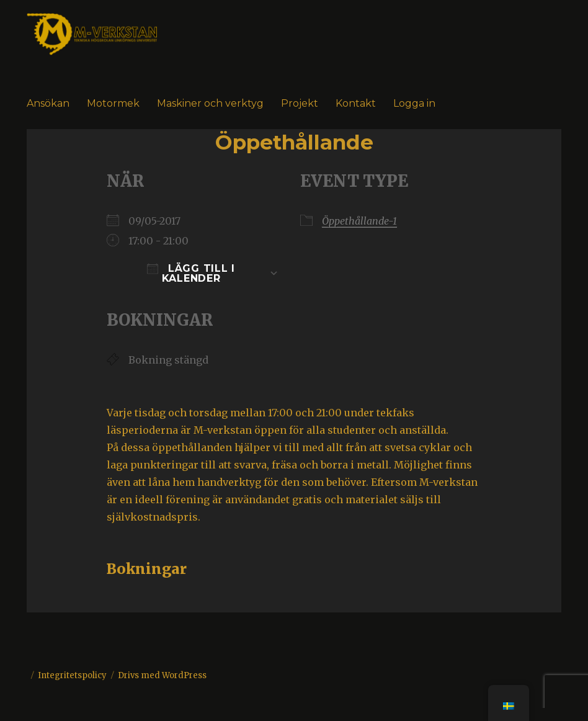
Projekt (300, 103)
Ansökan (48, 103)
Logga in (414, 103)
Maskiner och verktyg (210, 103)
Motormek (113, 103)
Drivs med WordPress (162, 675)
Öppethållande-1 (359, 221)
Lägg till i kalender (191, 273)
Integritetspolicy (72, 675)
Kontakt (356, 103)
